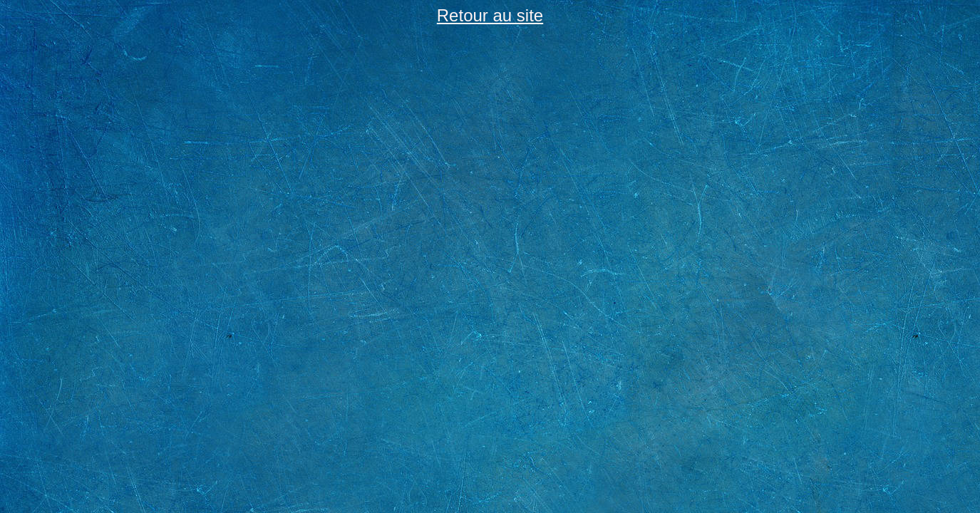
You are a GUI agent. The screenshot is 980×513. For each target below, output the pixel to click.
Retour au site (490, 15)
